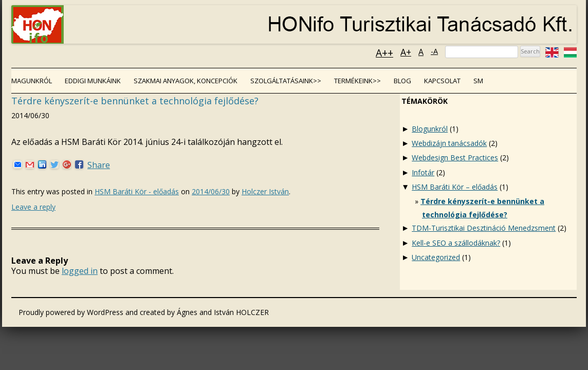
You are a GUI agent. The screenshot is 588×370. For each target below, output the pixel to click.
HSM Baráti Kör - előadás (137, 191)
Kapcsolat (442, 81)
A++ (384, 53)
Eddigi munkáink (93, 81)
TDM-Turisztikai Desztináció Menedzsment (484, 228)
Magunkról (32, 81)
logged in (80, 271)
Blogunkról (430, 129)
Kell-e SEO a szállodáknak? (456, 243)
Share (99, 165)
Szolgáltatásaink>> (286, 81)
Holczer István (265, 191)
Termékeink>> (357, 81)
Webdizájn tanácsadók (449, 143)
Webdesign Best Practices (455, 158)
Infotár (423, 172)
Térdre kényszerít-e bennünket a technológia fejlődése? (135, 101)
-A (434, 51)
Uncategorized (436, 257)
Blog (402, 81)
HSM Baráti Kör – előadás (455, 187)
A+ (406, 52)
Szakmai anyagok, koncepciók (186, 81)
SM (478, 81)
